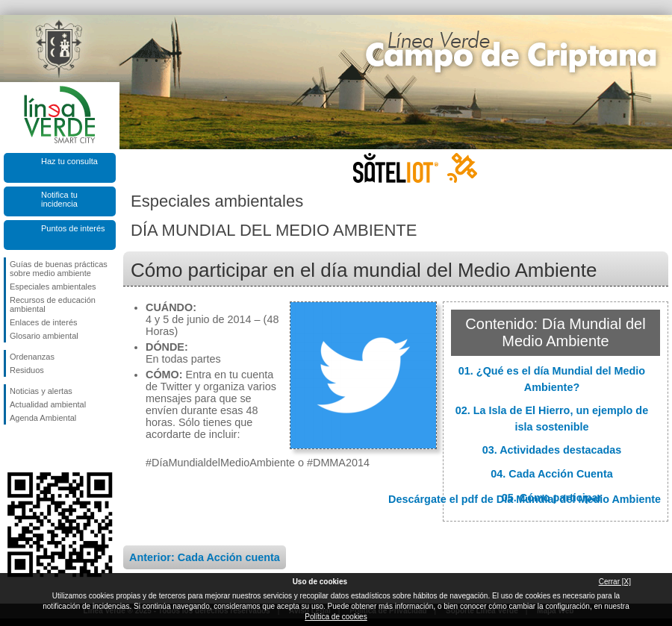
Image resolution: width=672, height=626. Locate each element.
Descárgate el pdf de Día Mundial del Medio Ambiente (525, 499)
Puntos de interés (73, 228)
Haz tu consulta (69, 161)
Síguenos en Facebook (13, 448)
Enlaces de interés (44, 322)
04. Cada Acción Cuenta (551, 474)
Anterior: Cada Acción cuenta (205, 557)
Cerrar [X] (615, 582)
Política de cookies (336, 617)
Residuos (27, 370)
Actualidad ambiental (48, 404)
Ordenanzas (32, 357)
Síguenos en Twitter (37, 448)
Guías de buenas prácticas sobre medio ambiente (59, 269)
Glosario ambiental (44, 336)
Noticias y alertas (41, 391)
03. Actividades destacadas (552, 450)
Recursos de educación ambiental (53, 304)
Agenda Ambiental (43, 418)
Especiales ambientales (53, 287)
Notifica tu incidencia (59, 199)
